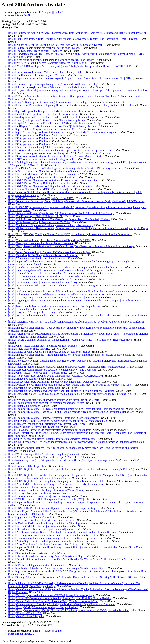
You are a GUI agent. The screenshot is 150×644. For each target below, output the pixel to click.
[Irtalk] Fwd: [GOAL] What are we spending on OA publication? (43, 607)
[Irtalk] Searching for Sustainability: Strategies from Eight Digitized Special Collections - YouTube (61, 391)
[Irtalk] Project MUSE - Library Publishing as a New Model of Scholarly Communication (56, 484)
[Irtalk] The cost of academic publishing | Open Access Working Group (46, 490)
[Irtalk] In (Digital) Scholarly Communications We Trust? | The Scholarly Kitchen (52, 126)
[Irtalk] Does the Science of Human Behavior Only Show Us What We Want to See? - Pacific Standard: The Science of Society (76, 559)
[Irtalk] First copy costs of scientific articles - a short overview (42, 520)
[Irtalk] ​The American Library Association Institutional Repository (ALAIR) (49, 240)
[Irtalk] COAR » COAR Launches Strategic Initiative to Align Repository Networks (53, 523)
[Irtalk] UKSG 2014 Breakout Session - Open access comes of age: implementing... (53, 508)
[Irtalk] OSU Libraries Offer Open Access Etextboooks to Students (44, 171)
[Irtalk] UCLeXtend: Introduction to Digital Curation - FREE (41, 198)
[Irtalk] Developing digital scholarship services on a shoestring (42, 177)
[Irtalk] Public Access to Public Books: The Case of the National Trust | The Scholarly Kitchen (59, 219)
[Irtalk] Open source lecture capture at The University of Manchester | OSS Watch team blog (58, 421)
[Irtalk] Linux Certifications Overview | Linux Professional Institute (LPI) (48, 279)
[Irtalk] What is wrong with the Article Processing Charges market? (44, 454)
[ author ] (58, 12)
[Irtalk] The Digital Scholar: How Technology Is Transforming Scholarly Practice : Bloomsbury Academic (65, 168)
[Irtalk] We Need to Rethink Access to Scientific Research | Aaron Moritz (48, 63)
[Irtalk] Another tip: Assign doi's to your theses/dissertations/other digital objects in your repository (61, 460)
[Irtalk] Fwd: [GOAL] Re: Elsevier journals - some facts (39, 526)
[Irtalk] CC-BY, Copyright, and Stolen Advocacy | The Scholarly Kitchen (48, 87)
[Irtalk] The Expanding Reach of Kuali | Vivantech (35, 51)
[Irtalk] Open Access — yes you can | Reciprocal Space (38, 373)
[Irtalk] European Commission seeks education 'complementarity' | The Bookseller (52, 370)
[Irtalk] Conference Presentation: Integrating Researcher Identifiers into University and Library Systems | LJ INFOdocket (73, 105)
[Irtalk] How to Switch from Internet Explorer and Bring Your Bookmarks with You (53, 601)
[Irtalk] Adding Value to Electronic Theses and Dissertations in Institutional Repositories (56, 117)
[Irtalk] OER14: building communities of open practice (38, 565)
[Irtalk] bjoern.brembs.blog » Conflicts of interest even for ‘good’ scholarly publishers (54, 307)
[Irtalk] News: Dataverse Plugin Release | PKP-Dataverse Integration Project (49, 252)
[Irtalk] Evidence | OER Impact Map (28, 466)
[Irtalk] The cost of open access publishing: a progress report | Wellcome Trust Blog (53, 84)
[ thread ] (36, 12)
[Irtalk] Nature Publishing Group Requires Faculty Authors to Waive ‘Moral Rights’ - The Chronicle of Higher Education (73, 39)
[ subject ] (47, 12)
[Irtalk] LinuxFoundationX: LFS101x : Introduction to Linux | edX (44, 276)
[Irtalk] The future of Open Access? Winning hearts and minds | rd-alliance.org (50, 225)
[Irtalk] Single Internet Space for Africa (29, 349)
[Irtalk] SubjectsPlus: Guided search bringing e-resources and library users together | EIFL (57, 295)
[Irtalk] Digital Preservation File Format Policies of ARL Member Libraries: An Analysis (56, 123)
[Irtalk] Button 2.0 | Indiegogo (24, 406)
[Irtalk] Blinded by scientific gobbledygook (32, 379)
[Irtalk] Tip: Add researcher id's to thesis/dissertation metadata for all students (50, 430)
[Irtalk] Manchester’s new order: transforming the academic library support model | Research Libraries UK (65, 267)
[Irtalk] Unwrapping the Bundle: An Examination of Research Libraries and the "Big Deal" (57, 270)
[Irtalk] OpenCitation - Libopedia (26, 616)
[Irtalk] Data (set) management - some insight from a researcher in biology (48, 102)
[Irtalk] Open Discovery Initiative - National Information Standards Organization (52, 439)
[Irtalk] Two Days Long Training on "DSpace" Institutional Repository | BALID (51, 298)
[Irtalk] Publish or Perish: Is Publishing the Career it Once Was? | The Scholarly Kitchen (56, 45)
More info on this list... (21, 15)
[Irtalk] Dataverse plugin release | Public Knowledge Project (41, 147)
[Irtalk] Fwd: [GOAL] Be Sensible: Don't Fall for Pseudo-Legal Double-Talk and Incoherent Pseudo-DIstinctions (69, 292)
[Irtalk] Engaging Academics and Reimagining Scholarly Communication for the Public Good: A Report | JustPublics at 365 (75, 301)
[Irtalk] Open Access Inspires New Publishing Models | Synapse (43, 346)
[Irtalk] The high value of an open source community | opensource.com (46, 403)
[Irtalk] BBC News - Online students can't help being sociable (41, 159)
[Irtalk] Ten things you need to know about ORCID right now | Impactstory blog (51, 595)
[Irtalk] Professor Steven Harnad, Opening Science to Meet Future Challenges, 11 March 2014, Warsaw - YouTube (70, 385)
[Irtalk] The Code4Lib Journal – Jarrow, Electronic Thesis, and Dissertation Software (54, 418)
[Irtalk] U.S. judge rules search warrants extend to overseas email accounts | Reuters (53, 535)
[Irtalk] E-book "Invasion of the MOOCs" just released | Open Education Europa (51, 189)
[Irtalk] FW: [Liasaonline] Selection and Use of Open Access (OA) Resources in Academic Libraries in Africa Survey (71, 246)
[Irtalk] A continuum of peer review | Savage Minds (36, 487)
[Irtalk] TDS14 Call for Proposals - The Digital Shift (36, 313)
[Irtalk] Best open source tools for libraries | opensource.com (41, 243)
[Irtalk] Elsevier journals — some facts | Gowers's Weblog (39, 496)
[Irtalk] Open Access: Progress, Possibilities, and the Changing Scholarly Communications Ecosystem (63, 132)
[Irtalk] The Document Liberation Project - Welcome (37, 75)
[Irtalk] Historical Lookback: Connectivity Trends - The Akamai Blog (46, 556)
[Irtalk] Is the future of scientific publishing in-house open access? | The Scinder (51, 60)
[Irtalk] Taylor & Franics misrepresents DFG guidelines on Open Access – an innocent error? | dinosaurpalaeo (67, 367)
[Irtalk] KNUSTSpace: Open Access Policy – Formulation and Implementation (51, 186)
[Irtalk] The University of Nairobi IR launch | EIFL (36, 216)
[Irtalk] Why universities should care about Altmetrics (37, 258)
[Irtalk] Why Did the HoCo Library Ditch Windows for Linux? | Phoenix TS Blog (52, 273)
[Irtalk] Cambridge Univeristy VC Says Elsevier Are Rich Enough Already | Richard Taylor (57, 568)
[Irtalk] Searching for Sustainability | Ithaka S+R (34, 388)
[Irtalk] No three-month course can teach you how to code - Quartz (44, 48)
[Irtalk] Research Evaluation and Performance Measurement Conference (47, 424)
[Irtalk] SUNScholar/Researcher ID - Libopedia (34, 427)
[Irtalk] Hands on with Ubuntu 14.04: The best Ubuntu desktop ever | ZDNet (49, 352)
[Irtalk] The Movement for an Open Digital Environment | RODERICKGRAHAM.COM (56, 376)
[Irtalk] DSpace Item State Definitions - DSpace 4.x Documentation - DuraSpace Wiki (55, 382)
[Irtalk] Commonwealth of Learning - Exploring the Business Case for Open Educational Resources (62, 604)
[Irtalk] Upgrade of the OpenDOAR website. (32, 517)
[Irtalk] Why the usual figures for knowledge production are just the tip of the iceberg (54, 400)
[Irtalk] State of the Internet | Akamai (28, 553)
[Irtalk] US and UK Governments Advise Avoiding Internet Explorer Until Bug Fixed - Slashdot (60, 598)
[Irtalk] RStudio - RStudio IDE (25, 613)
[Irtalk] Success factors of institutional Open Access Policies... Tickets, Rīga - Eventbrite (56, 156)
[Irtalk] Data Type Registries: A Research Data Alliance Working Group (47, 120)
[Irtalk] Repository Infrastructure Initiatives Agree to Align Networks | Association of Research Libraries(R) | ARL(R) (71, 78)
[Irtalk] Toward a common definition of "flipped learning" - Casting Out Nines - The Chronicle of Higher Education (70, 340)
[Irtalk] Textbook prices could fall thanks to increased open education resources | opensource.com (60, 150)
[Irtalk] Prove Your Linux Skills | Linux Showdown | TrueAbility (43, 544)
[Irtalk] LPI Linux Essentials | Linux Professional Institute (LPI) (43, 282)
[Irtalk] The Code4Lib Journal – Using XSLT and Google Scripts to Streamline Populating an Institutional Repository (71, 412)
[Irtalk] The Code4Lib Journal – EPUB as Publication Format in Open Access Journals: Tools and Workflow (66, 409)
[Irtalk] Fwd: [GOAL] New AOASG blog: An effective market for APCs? (48, 174)
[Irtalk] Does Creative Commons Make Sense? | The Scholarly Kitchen (46, 72)
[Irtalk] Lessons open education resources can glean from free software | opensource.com (56, 538)
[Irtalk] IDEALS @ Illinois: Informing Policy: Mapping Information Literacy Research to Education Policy (66, 481)
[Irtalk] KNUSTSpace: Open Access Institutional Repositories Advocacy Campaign (53, 180)
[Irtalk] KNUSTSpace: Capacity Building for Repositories (40, 183)
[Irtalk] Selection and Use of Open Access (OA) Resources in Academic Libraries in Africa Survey (61, 213)
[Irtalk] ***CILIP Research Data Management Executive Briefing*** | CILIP (50, 499)
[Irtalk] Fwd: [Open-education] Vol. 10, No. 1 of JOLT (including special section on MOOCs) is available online (69, 610)
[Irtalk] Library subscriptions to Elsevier (30, 493)
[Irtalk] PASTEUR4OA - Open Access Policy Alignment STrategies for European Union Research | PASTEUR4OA (70, 66)
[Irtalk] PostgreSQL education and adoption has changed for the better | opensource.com (56, 541)
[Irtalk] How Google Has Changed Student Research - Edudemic (43, 255)
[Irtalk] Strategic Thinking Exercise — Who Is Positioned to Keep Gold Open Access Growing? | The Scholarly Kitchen (73, 577)
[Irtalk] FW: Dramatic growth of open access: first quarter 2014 (42, 153)
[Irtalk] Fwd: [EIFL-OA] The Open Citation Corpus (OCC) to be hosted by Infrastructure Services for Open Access (70, 234)
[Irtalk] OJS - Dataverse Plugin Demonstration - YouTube (39, 222)
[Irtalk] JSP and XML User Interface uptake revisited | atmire (41, 529)
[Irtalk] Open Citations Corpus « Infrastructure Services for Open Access (47, 129)
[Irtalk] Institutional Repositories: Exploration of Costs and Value (43, 114)
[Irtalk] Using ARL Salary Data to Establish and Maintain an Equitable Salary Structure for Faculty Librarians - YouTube (73, 394)
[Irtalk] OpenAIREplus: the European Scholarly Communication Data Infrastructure (53, 111)
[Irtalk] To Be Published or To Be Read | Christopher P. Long (41, 310)
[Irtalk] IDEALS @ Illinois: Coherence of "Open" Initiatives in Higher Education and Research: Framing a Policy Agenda (74, 469)
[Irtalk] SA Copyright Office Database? (29, 135)
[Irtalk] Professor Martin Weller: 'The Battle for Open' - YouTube (43, 457)
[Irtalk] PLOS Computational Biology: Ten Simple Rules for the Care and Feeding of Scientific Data (62, 532)
